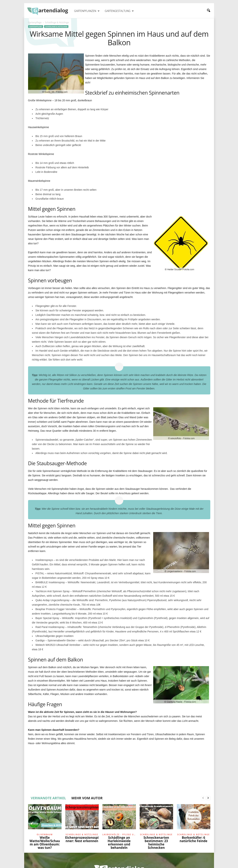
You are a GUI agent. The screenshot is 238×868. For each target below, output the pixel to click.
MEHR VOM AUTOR (87, 798)
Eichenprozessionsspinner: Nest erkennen (82, 839)
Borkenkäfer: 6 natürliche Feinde (193, 839)
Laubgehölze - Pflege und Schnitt (119, 834)
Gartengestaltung (119, 11)
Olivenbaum (45, 834)
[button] (208, 11)
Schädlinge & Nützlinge (56, 27)
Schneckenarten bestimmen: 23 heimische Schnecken (156, 843)
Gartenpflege (35, 22)
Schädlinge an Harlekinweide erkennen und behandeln (119, 843)
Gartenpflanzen (87, 11)
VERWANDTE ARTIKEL (49, 798)
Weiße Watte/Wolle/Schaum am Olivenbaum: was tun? (45, 843)
